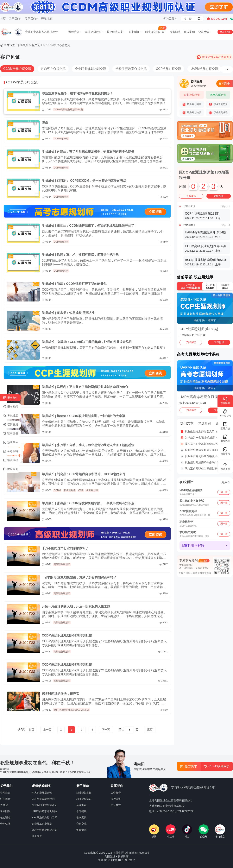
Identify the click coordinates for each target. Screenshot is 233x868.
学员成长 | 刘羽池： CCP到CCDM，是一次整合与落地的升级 (84, 181)
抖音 (187, 831)
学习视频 (81, 811)
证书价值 (11, 434)
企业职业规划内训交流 (91, 69)
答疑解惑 (81, 830)
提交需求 (189, 766)
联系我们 (31, 19)
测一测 (224, 492)
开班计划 (47, 19)
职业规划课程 (218, 113)
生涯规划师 (92, 490)
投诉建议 (116, 799)
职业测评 (135, 32)
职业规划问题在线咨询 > (217, 57)
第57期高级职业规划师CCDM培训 (71, 710)
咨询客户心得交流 (53, 69)
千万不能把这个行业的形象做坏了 (65, 548)
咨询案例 (81, 817)
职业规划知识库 (156, 32)
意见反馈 (225, 426)
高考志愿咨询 (218, 95)
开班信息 (37, 836)
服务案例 (189, 32)
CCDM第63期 (61, 242)
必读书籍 (81, 805)
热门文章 (187, 423)
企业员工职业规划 (42, 824)
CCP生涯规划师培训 (43, 799)
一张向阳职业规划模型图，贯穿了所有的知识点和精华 (79, 577)
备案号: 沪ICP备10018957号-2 (116, 860)
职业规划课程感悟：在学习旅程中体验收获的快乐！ (78, 93)
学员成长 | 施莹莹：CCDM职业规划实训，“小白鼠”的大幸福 (83, 416)
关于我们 (15, 19)
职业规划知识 (192, 113)
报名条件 (11, 398)
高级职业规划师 (62, 564)
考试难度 (11, 416)
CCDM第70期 (61, 139)
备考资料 (11, 451)
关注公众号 (225, 413)
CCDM (57, 490)
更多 (224, 482)
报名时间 (11, 407)
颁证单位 (11, 442)
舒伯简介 (5, 799)
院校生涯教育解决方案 (44, 830)
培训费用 (11, 425)
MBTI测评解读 (193, 546)
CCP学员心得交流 (169, 69)
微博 (154, 831)
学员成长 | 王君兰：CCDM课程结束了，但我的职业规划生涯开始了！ (90, 226)
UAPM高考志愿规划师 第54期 (203, 397)
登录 (222, 32)
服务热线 (225, 438)
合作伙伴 (5, 824)
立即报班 (219, 196)
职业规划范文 (218, 105)
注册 (228, 32)
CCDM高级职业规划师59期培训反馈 (67, 635)
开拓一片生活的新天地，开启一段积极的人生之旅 (76, 606)
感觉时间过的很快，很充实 (60, 694)
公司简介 (5, 793)
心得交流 (81, 824)
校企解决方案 (116, 32)
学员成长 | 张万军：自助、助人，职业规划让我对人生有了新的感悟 (88, 445)
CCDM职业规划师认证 (44, 805)
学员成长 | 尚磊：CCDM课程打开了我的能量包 (74, 284)
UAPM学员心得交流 (204, 69)
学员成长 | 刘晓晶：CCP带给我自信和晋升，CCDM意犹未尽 (84, 474)
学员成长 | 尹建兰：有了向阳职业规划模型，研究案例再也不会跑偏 (88, 152)
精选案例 (205, 423)
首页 (3, 19)
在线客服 (225, 400)
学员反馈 (205, 32)
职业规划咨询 (94, 32)
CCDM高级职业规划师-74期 (68, 110)
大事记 (4, 805)
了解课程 (191, 196)
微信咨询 (11, 469)
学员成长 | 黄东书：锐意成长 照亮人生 (68, 313)
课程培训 (75, 32)
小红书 (171, 831)
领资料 (224, 84)
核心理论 (5, 817)
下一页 (106, 730)
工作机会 (116, 793)
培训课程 (11, 460)
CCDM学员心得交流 (58, 45)
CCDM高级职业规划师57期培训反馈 (67, 665)
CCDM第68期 (61, 197)
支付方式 (116, 805)
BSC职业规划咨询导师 (44, 817)
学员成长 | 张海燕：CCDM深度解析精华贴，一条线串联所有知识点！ (90, 503)
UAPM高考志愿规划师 (44, 811)
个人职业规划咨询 (42, 793)
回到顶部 (225, 466)
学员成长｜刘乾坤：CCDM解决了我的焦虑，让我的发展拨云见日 (87, 342)
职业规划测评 (192, 105)
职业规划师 (70, 490)
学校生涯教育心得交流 (131, 69)
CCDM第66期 (61, 168)
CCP (81, 490)
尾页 (150, 730)
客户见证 (37, 45)
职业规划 (23, 45)
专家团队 (175, 32)
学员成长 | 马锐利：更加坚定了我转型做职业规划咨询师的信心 (85, 387)
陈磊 (45, 122)
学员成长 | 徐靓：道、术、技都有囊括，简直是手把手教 (80, 255)
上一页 (47, 730)
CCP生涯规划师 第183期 (199, 329)
